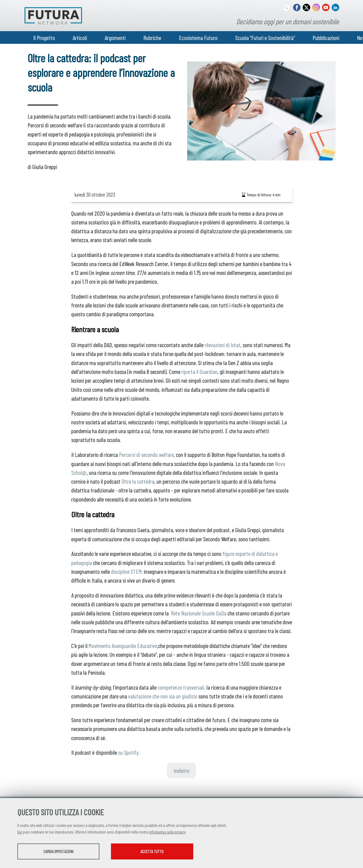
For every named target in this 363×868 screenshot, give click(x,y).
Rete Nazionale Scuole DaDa (199, 613)
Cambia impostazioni (61, 852)
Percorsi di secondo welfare (146, 454)
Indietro (181, 770)
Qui (20, 832)
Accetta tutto (160, 852)
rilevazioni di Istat (222, 345)
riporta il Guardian (199, 371)
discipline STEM (126, 571)
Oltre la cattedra (138, 481)
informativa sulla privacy (168, 832)
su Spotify (128, 752)
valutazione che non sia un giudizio (163, 696)
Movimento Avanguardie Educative (123, 645)
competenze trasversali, (181, 687)
